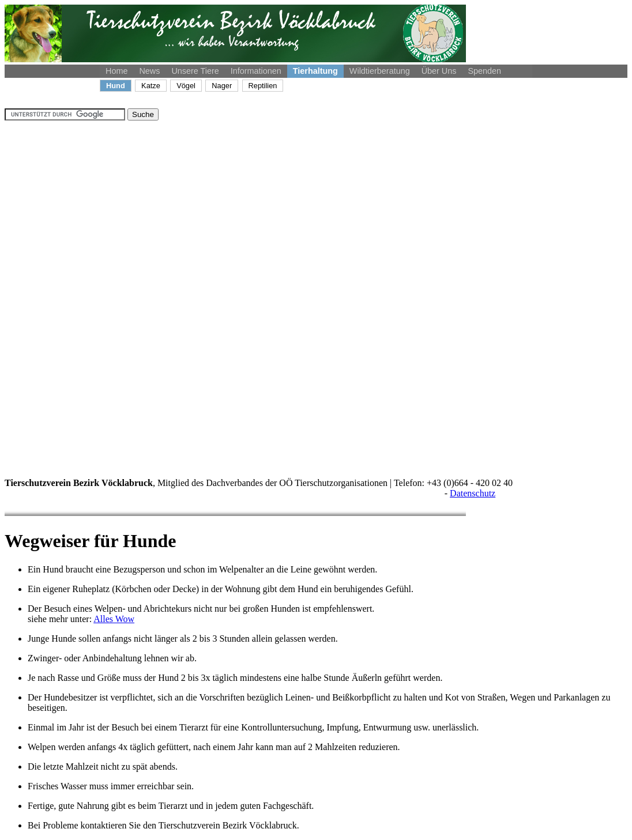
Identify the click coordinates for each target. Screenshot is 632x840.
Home (116, 71)
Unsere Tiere (195, 71)
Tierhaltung (315, 71)
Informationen (256, 71)
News (149, 71)
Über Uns (439, 71)
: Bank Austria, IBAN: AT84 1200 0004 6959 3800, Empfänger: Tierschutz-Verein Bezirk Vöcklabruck (223, 493)
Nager (222, 86)
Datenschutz (473, 493)
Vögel (186, 86)
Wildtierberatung (380, 71)
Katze (151, 86)
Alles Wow (114, 619)
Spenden (484, 71)
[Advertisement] (51, 293)
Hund (116, 86)
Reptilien (263, 86)
